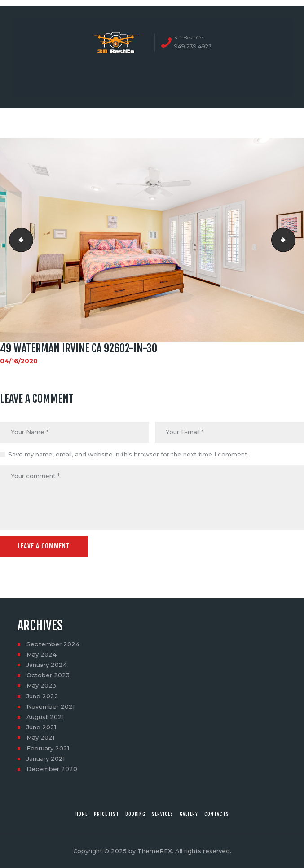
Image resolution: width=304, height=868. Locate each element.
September (53, 644)
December (52, 769)
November (51, 706)
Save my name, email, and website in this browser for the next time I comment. (128, 454)
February (48, 748)
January (47, 665)
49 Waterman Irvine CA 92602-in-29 (18, 240)
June (42, 696)
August (45, 717)
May (42, 654)
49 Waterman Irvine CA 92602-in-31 (292, 240)
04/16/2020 (19, 361)
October (48, 675)
